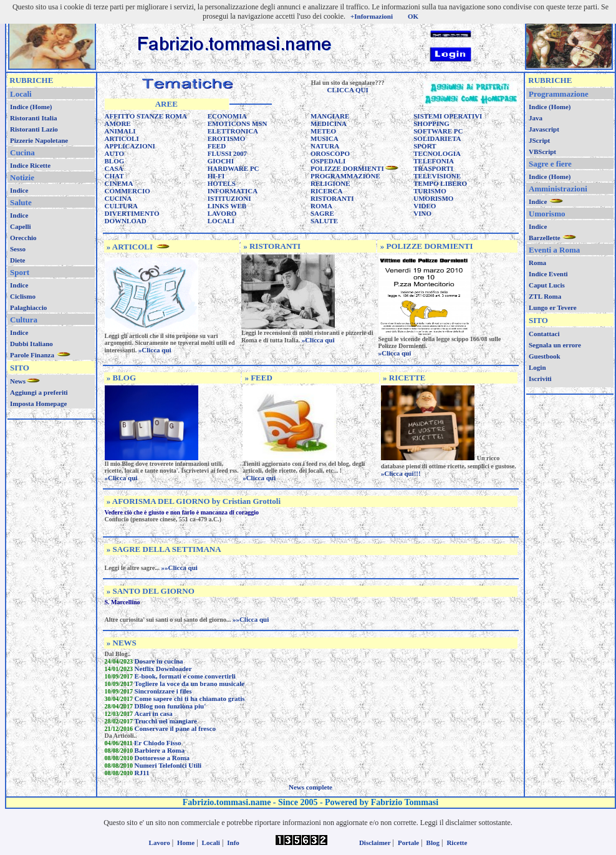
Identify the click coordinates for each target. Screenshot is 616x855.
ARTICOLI (122, 138)
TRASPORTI (433, 168)
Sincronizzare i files (163, 691)
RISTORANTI (332, 198)
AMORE (118, 123)
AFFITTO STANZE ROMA (146, 116)
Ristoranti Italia (33, 118)
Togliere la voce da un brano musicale (190, 684)
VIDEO (425, 206)
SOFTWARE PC (438, 131)
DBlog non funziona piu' (171, 706)
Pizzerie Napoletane (39, 140)
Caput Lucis (547, 285)
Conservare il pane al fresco (175, 728)
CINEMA (119, 183)
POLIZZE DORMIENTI (347, 168)
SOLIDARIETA (437, 138)
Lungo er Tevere (553, 307)
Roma (537, 263)
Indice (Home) (31, 107)
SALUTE (324, 221)
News (18, 381)
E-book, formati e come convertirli (185, 676)
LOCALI (221, 221)
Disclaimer (375, 843)
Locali (211, 843)
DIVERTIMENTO (132, 213)
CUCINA (118, 198)
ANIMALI (120, 131)
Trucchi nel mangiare (166, 721)
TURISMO (430, 191)
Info (233, 843)
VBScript (542, 152)
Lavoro (160, 843)
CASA (114, 168)
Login (537, 367)
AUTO (115, 153)
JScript (539, 140)
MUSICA (325, 138)
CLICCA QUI (347, 90)
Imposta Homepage (38, 403)
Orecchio (23, 238)
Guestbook (545, 356)
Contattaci (544, 334)
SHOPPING (431, 123)
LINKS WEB (227, 206)
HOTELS (222, 183)
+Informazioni (372, 16)
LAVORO (222, 213)
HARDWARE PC (233, 168)
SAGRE (322, 213)
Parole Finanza (33, 355)
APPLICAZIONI (130, 146)
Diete (17, 260)
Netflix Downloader (163, 669)
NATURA (325, 146)
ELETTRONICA (233, 131)
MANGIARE (330, 116)
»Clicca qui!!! (401, 473)
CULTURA (121, 206)
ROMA (321, 206)
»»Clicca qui (180, 568)
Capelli (21, 226)
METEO (323, 131)
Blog (433, 843)
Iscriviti (540, 379)
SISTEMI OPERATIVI (448, 116)
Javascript (544, 129)
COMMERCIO (128, 191)
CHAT (114, 176)
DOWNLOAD (126, 221)
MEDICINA (329, 123)
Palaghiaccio (28, 307)
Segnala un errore (555, 345)
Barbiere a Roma (160, 750)
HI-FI (216, 176)
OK (413, 16)
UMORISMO (433, 198)
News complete (310, 787)
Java (536, 118)
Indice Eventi (548, 274)
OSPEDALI (328, 161)
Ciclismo (23, 296)
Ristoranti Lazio (34, 129)
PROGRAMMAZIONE (345, 176)
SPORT (425, 146)
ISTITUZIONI (229, 198)
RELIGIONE (330, 183)
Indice (19, 190)
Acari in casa (154, 713)
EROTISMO (227, 138)
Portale (408, 843)
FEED (217, 146)
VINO (422, 213)
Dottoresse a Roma (162, 758)
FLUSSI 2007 (227, 153)
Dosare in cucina (159, 661)
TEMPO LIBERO (440, 183)
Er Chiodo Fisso (158, 743)
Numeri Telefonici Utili (168, 765)
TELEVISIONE (437, 176)
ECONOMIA (227, 116)
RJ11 (142, 773)
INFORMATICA (233, 191)
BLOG (115, 161)
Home (186, 843)
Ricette (457, 843)
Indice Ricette (30, 165)
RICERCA (326, 191)
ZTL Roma (545, 296)
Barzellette (545, 238)
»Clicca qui (155, 350)
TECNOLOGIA (437, 153)
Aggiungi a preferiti (39, 392)
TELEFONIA (434, 161)
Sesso (18, 249)
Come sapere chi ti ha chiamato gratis (190, 698)
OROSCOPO (330, 153)
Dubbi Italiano (31, 344)
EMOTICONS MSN (238, 123)
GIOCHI (221, 161)
